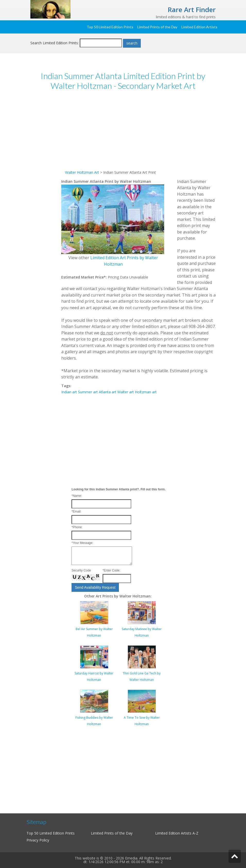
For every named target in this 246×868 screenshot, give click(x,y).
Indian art (69, 392)
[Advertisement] (138, 133)
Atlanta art (108, 392)
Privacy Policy (38, 840)
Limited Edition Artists (199, 27)
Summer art (88, 392)
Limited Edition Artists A (175, 833)
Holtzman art (146, 392)
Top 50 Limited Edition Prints (110, 27)
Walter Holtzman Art (82, 172)
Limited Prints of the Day (157, 27)
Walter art (126, 392)
